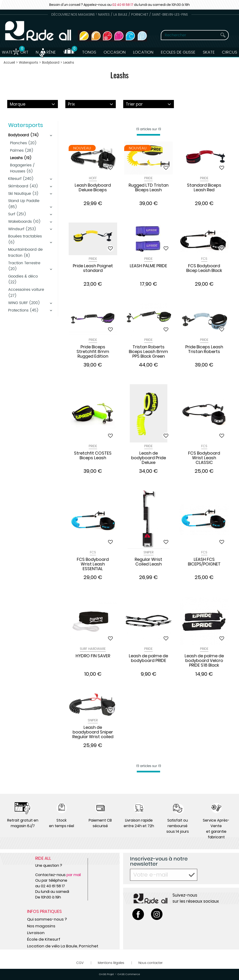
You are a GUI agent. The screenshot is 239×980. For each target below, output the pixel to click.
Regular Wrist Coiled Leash (148, 562)
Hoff (93, 178)
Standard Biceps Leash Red (204, 188)
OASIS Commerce (129, 974)
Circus (230, 52)
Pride (148, 178)
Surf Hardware (93, 649)
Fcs (204, 259)
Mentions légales (111, 963)
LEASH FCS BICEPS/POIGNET (204, 562)
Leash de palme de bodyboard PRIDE (148, 658)
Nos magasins (41, 926)
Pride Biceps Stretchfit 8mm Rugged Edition (93, 352)
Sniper (149, 552)
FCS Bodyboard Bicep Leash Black (204, 268)
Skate (209, 52)
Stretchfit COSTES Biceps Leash (93, 456)
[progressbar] (148, 135)
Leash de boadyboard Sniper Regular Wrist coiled (93, 732)
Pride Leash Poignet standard (93, 268)
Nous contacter (151, 963)
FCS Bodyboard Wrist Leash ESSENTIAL (93, 564)
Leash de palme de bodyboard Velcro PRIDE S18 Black (204, 661)
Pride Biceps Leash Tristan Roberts (204, 350)
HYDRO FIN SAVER (93, 656)
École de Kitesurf (44, 939)
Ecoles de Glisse (178, 52)
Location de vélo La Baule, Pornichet (63, 946)
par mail (74, 875)
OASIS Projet (106, 974)
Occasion (115, 52)
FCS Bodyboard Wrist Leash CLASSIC (204, 458)
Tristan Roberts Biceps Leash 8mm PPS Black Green (148, 352)
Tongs (89, 52)
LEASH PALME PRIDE (148, 266)
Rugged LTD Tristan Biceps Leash (149, 188)
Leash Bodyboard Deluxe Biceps (93, 188)
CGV (80, 963)
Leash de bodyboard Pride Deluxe (149, 458)
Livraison (36, 933)
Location (143, 52)
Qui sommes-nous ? (47, 919)
